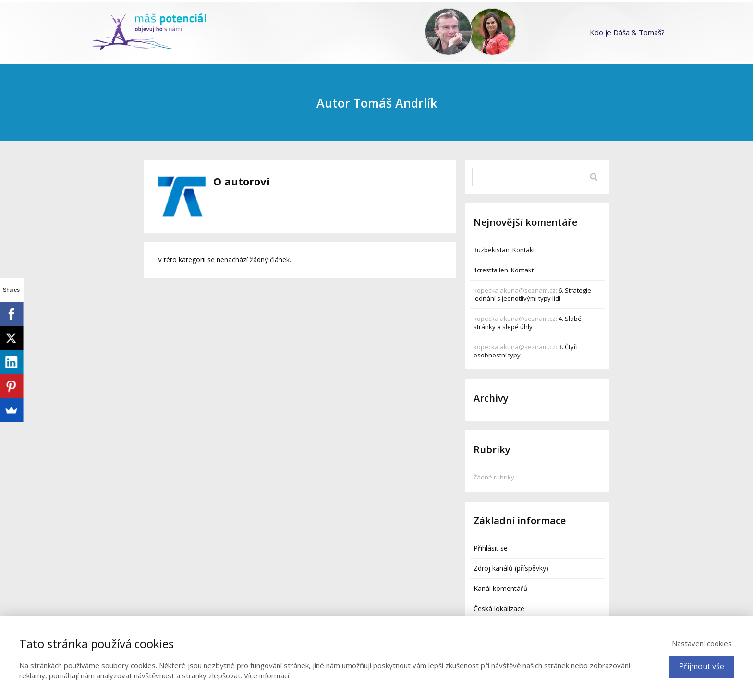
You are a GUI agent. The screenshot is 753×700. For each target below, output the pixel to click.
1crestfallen (491, 270)
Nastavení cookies (702, 643)
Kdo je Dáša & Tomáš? (627, 32)
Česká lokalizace (499, 608)
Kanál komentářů (501, 588)
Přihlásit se (491, 548)
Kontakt (524, 250)
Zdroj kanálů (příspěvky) (511, 568)
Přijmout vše (702, 666)
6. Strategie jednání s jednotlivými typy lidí (532, 294)
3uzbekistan (492, 250)
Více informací (267, 675)
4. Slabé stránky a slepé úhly (528, 323)
